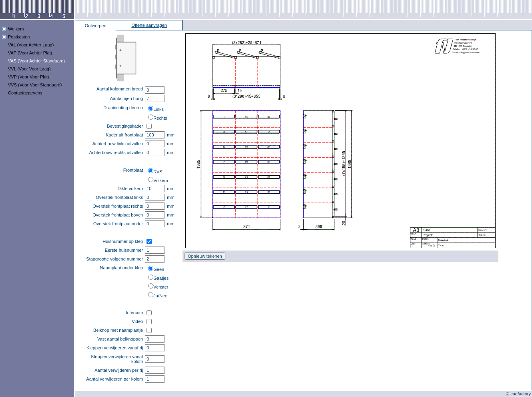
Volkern (161, 180)
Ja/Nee (160, 296)
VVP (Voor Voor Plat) (29, 77)
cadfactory (521, 394)
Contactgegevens (25, 93)
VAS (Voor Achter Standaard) (36, 61)
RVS (158, 172)
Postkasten (19, 37)
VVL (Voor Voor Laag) (29, 69)
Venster (161, 287)
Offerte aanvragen (149, 25)
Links (159, 109)
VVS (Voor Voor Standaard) (35, 85)
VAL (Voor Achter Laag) (31, 45)
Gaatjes (161, 278)
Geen (159, 269)
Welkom (16, 29)
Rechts (160, 118)
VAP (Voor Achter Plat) (30, 53)
